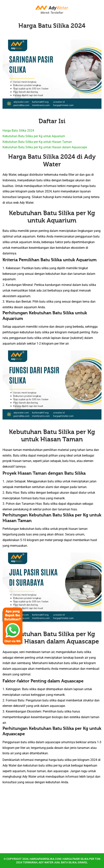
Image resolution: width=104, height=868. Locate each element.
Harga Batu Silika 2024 (52, 26)
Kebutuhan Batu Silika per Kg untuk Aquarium (34, 136)
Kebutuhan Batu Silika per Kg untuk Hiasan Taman (37, 142)
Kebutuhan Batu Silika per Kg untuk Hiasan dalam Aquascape (45, 147)
